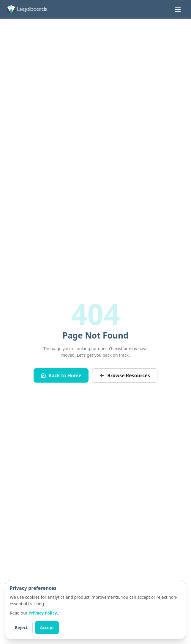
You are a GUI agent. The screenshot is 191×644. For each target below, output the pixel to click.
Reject (21, 627)
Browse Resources (125, 375)
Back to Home (61, 375)
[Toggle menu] (178, 10)
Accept (47, 627)
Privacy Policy (43, 613)
